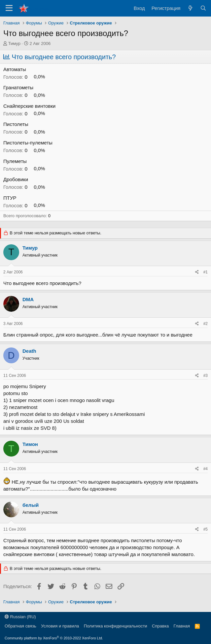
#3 (206, 376)
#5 (206, 529)
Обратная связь (20, 626)
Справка (160, 626)
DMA (28, 299)
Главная (182, 626)
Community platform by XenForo (54, 638)
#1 (206, 272)
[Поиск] (203, 8)
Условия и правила (60, 626)
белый (31, 505)
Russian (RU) (20, 617)
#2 (206, 324)
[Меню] (9, 8)
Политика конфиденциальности (116, 626)
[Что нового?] (190, 8)
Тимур (14, 43)
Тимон (30, 444)
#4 (206, 469)
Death (29, 351)
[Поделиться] (197, 272)
